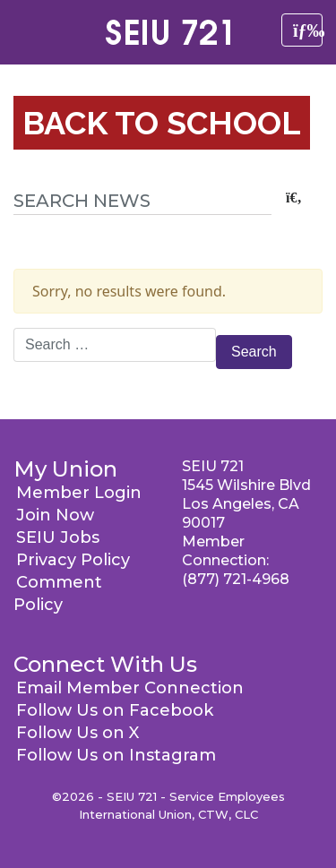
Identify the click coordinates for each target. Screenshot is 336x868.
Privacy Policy (73, 560)
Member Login (79, 493)
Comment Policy (58, 593)
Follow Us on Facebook (115, 710)
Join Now (55, 515)
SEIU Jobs (58, 537)
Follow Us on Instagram (116, 755)
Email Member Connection (130, 688)
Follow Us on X (78, 733)
